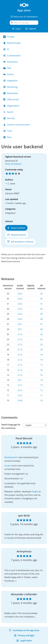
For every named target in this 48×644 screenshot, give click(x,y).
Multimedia (11, 93)
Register (31, 29)
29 (41, 314)
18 (41, 360)
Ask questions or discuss (20, 242)
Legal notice (24, 641)
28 (41, 319)
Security (9, 118)
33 (41, 294)
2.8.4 (20, 294)
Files (7, 68)
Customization (12, 56)
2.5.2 (20, 390)
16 (41, 370)
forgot (35, 492)
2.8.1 (20, 324)
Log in (16, 29)
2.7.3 (20, 345)
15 (41, 375)
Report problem (16, 228)
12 (41, 390)
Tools (8, 131)
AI (6, 49)
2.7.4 (20, 334)
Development (11, 457)
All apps (9, 37)
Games (8, 74)
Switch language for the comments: (11, 426)
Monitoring (10, 87)
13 (41, 385)
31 (41, 304)
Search (8, 112)
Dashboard (10, 62)
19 (41, 355)
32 (41, 299)
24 (41, 339)
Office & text (11, 99)
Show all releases (13, 164)
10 (41, 400)
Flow (7, 137)
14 (41, 380)
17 (41, 365)
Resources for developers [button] (24, 17)
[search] (24, 23)
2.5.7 (20, 385)
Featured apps (12, 43)
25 (41, 334)
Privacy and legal (24, 635)
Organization (11, 106)
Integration (10, 81)
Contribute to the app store (24, 630)
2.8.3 (20, 304)
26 (41, 329)
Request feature (17, 235)
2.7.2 (20, 350)
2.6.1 (20, 380)
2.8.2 (20, 319)
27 (41, 324)
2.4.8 (20, 400)
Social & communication (17, 125)
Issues (7, 466)
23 (41, 345)
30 (41, 309)
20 (41, 350)
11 (41, 395)
